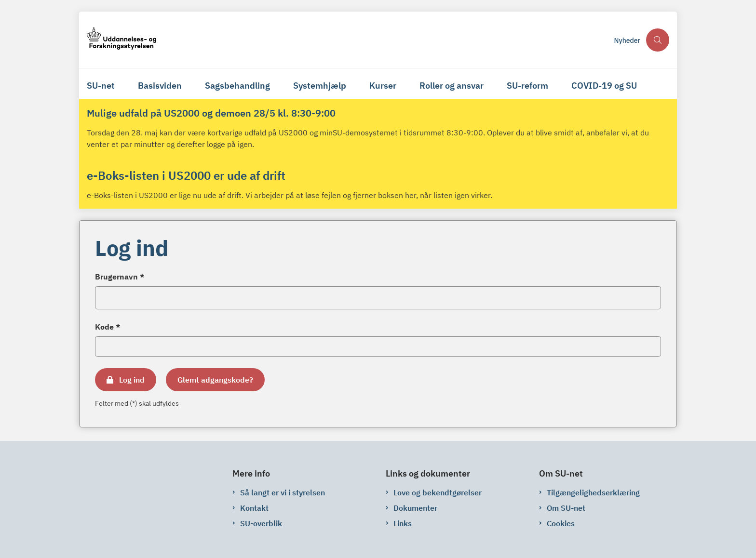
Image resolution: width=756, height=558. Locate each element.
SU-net (101, 86)
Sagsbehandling (237, 86)
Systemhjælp (320, 86)
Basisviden (160, 86)
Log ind (132, 380)
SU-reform (527, 86)
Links (403, 523)
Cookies (561, 523)
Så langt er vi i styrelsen (283, 492)
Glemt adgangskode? (215, 380)
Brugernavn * (120, 277)
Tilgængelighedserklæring (593, 492)
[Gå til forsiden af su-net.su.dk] (347, 40)
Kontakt (254, 508)
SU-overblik (261, 523)
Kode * (108, 327)
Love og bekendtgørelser (438, 492)
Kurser (383, 86)
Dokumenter (415, 508)
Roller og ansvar (452, 86)
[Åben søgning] (658, 40)
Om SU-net (566, 508)
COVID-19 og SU (604, 86)
